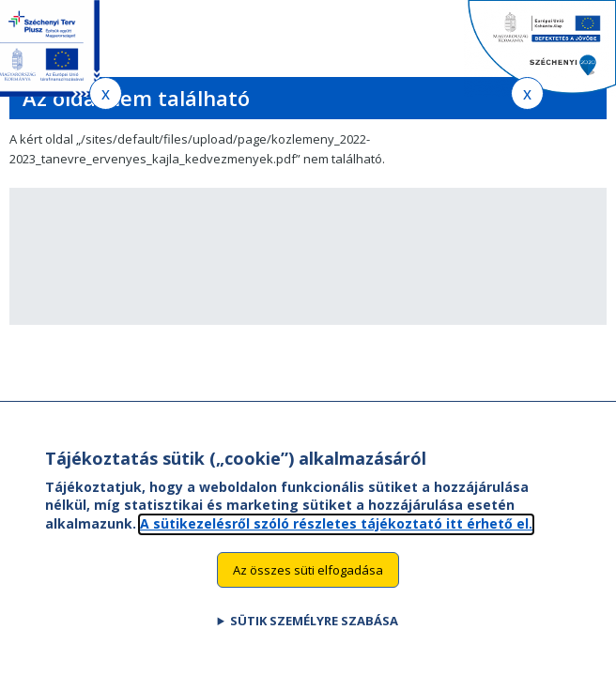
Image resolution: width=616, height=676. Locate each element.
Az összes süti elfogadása (308, 588)
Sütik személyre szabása (314, 639)
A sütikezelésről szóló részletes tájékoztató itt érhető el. (336, 542)
